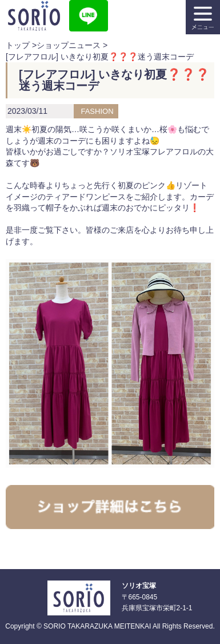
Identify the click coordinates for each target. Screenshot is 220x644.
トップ (18, 45)
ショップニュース (69, 45)
